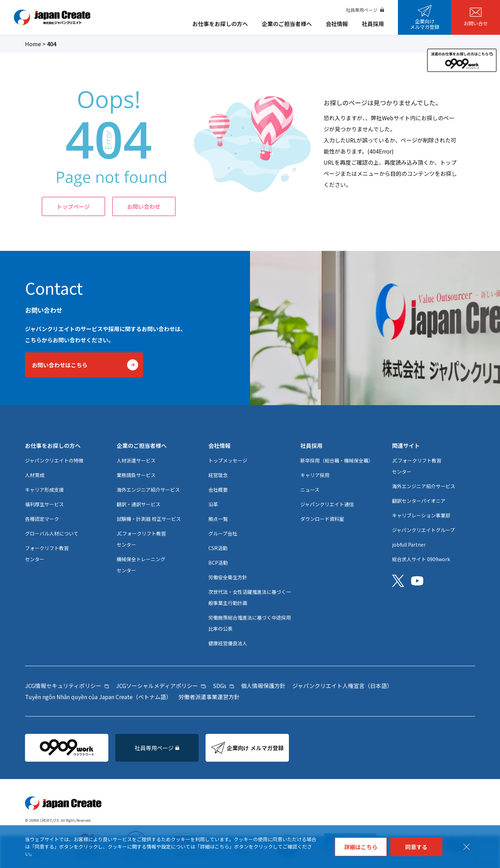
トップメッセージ (228, 460)
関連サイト (406, 445)
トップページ (73, 206)
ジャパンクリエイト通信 (327, 504)
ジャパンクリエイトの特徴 (54, 460)
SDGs (223, 686)
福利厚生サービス (44, 504)
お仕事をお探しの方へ (220, 24)
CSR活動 (218, 548)
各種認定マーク (42, 519)
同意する (416, 847)
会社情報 (337, 24)
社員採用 (373, 24)
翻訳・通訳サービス (139, 504)
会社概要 (218, 490)
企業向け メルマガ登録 (247, 748)
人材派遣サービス (136, 460)
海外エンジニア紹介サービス (148, 490)
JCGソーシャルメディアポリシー (161, 686)
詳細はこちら (361, 847)
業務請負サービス (136, 475)
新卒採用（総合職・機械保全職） (337, 460)
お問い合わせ (144, 206)
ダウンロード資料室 (322, 519)
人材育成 (35, 475)
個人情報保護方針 (263, 686)
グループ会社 (223, 533)
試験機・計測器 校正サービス (149, 519)
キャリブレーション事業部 (421, 515)
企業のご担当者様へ (287, 24)
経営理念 (218, 475)
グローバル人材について (52, 533)
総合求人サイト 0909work (421, 559)
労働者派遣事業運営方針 (209, 697)
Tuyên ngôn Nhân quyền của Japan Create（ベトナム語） (98, 697)
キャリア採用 (315, 475)
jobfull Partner (409, 544)
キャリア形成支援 (44, 490)
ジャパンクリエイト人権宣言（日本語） (342, 686)
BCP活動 (218, 563)
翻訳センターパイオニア (419, 501)
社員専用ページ (365, 10)
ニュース (310, 490)
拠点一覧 (218, 519)
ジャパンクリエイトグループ (423, 530)
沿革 (213, 504)
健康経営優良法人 (228, 643)
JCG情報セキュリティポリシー (67, 686)
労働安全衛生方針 (228, 577)
